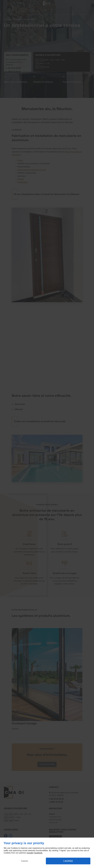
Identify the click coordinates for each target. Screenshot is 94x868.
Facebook (38, 853)
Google (30, 853)
